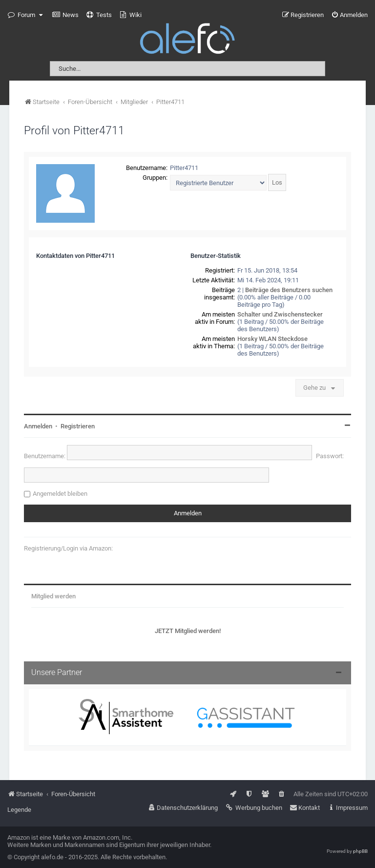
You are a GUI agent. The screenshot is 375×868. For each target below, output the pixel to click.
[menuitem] (65, 15)
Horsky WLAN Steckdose (272, 339)
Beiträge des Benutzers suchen (289, 290)
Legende (19, 810)
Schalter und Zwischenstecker (280, 314)
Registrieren (78, 426)
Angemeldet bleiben (60, 494)
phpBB (360, 851)
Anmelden (38, 426)
